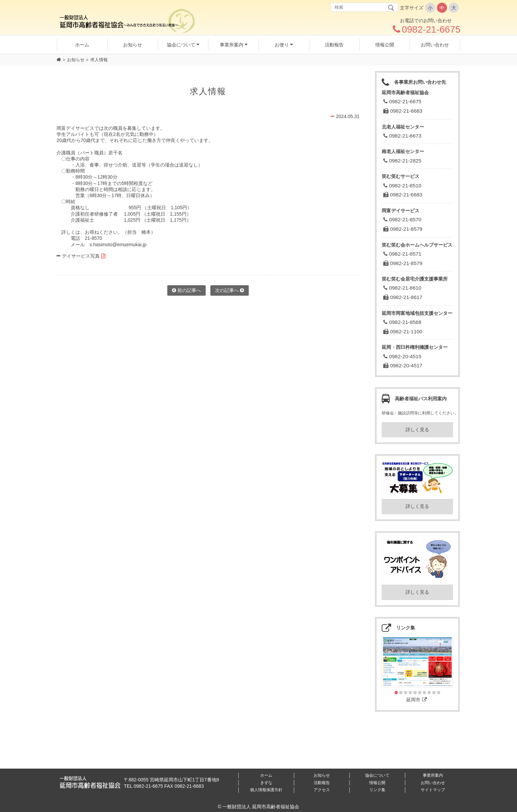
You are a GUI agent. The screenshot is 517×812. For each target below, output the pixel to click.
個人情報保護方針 (266, 790)
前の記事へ (186, 290)
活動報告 (322, 783)
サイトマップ (433, 790)
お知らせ (76, 60)
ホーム (266, 775)
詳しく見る (417, 430)
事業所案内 (433, 775)
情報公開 (377, 783)
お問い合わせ (433, 783)
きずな (266, 783)
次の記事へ (230, 290)
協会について (377, 775)
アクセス (322, 790)
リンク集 (377, 790)
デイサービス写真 (81, 256)
